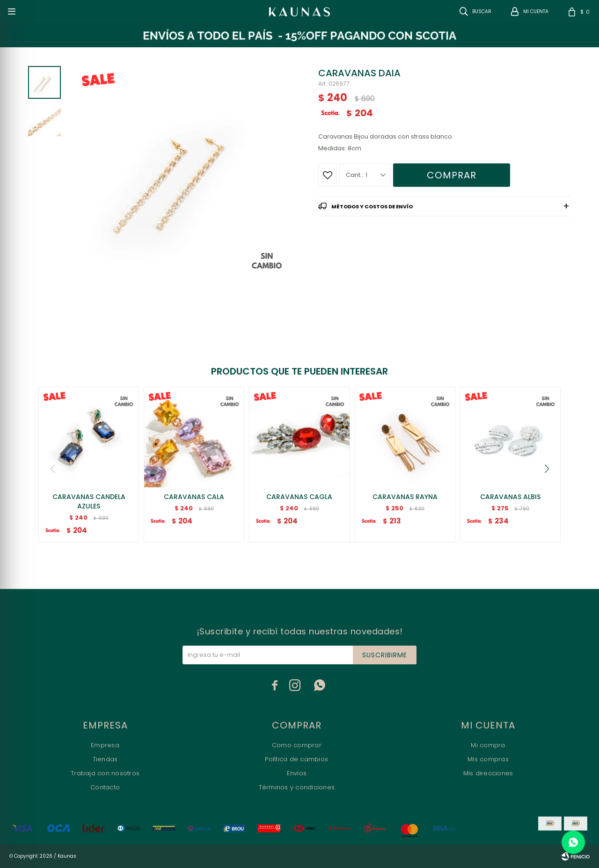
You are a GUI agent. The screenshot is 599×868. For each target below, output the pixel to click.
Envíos (297, 773)
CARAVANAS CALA (194, 497)
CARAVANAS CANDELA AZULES (89, 501)
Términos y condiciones (297, 787)
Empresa (105, 745)
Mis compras (488, 759)
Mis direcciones (488, 773)
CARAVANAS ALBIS (510, 497)
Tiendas (105, 759)
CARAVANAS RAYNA (405, 497)
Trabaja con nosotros (105, 773)
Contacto (105, 787)
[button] (547, 469)
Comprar (452, 175)
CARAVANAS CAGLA (299, 497)
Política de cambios (296, 759)
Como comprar (297, 745)
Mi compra (488, 745)
